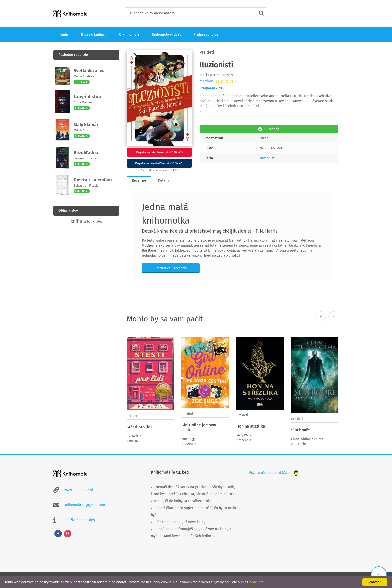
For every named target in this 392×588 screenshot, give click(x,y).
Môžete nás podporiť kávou (274, 473)
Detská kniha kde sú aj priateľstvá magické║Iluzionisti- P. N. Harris (210, 231)
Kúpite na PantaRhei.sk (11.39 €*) (159, 163)
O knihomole (129, 35)
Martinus (207, 81)
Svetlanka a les (89, 71)
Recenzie (139, 181)
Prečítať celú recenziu (171, 268)
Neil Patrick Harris (216, 75)
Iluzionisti (268, 158)
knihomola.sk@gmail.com (85, 505)
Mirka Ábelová (84, 76)
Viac (203, 111)
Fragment (207, 88)
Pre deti (207, 52)
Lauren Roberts (85, 158)
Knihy (64, 35)
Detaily (164, 181)
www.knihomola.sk (79, 490)
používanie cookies (80, 520)
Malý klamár (86, 125)
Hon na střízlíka (251, 426)
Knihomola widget (166, 35)
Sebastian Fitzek (86, 186)
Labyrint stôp (87, 97)
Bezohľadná (86, 153)
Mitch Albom (83, 130)
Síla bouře (301, 430)
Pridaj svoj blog (206, 35)
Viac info (257, 582)
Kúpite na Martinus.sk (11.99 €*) (159, 152)
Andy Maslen (83, 102)
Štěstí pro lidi (139, 427)
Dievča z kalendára (93, 180)
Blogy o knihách (94, 35)
